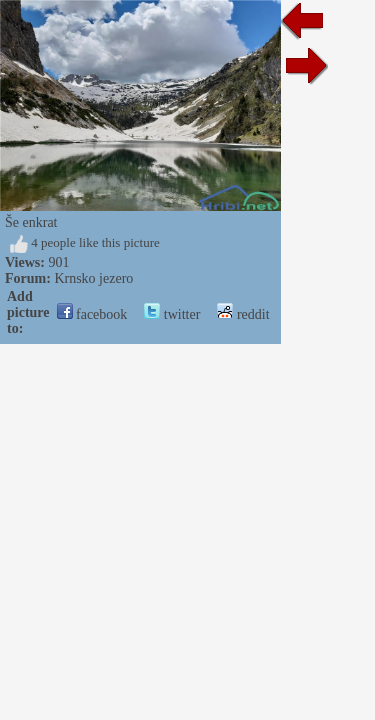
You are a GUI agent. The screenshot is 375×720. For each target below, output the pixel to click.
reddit (292, 300)
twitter (221, 300)
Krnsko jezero (93, 278)
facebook (141, 300)
